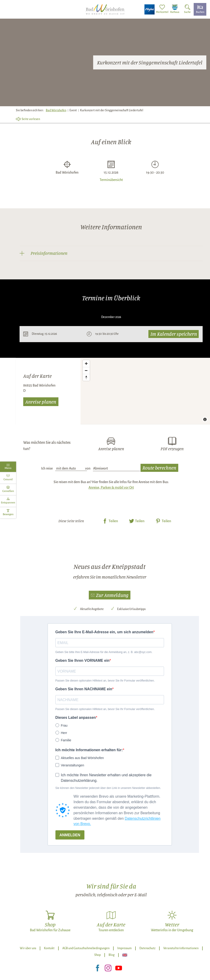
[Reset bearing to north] (86, 377)
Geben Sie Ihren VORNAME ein (83, 660)
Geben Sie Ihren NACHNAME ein (84, 689)
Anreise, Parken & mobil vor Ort (111, 487)
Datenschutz (147, 948)
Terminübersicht (111, 179)
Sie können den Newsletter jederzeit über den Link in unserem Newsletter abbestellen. (108, 788)
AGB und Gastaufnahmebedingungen (86, 948)
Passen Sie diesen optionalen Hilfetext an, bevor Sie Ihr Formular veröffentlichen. (105, 681)
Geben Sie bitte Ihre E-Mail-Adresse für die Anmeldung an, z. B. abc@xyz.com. (104, 652)
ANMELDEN (70, 835)
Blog (112, 955)
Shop (98, 955)
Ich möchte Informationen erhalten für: (89, 750)
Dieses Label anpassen (76, 718)
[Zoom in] (86, 364)
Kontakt (49, 948)
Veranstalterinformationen (181, 948)
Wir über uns (28, 948)
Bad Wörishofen (56, 110)
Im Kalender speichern (174, 334)
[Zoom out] (86, 370)
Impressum (124, 948)
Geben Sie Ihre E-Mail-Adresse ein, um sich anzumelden (104, 632)
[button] (110, 595)
